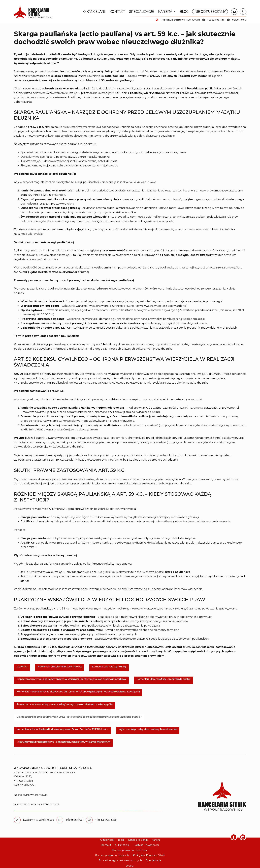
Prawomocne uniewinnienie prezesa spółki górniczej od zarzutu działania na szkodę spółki (65, 704)
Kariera (167, 12)
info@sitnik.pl (75, 820)
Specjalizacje (141, 12)
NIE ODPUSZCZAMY (210, 12)
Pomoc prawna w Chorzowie (130, 850)
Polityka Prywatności (146, 845)
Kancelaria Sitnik (138, 840)
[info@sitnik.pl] (60, 820)
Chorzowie (40, 795)
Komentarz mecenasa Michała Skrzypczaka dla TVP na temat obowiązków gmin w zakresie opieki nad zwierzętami (78, 692)
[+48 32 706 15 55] (89, 820)
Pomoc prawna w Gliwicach (112, 855)
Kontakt (117, 12)
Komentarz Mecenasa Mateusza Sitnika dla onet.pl (163, 679)
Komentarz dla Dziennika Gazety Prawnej (60, 667)
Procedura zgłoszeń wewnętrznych (120, 860)
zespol (130, 866)
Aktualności (107, 840)
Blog (184, 12)
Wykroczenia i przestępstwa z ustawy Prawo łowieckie (148, 729)
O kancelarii (94, 12)
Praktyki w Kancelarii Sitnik (149, 855)
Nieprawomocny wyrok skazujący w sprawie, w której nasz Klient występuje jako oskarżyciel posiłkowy (71, 679)
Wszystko (22, 667)
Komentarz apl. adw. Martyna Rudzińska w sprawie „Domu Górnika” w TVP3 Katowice (62, 729)
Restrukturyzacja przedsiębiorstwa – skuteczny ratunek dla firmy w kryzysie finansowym (63, 742)
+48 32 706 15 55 (106, 820)
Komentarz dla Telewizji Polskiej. (109, 667)
